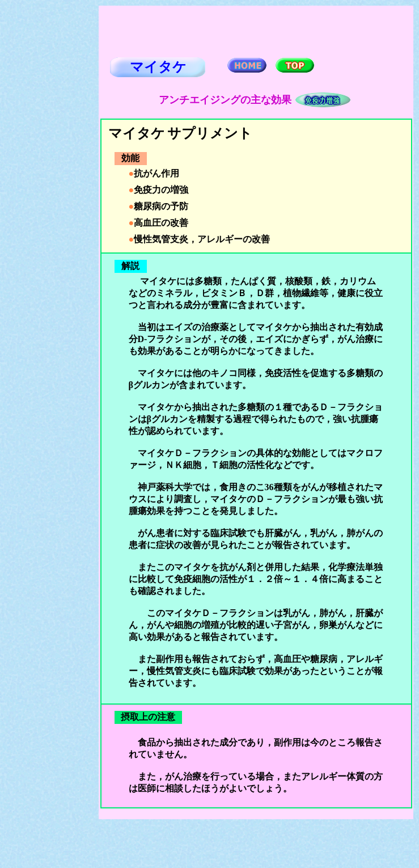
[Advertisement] (52, 176)
